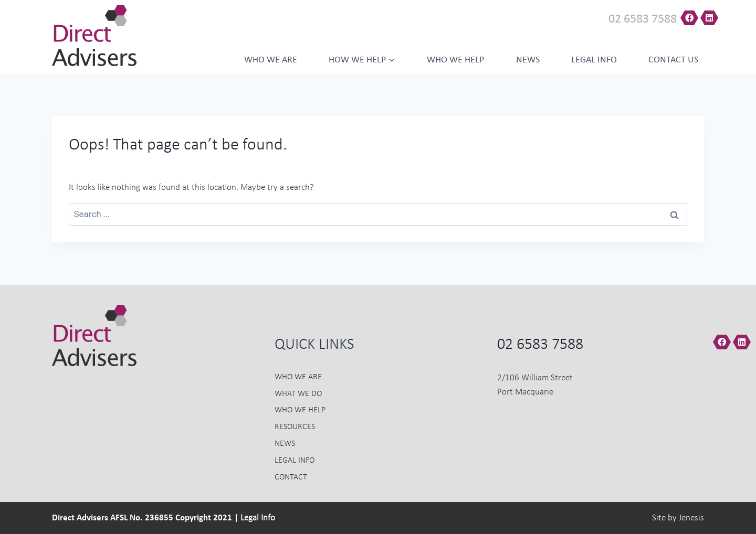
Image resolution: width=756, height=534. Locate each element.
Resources (295, 427)
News (528, 60)
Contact (291, 477)
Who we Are (271, 60)
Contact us (673, 60)
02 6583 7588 (643, 19)
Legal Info (594, 60)
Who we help (455, 60)
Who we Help (300, 410)
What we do (298, 394)
